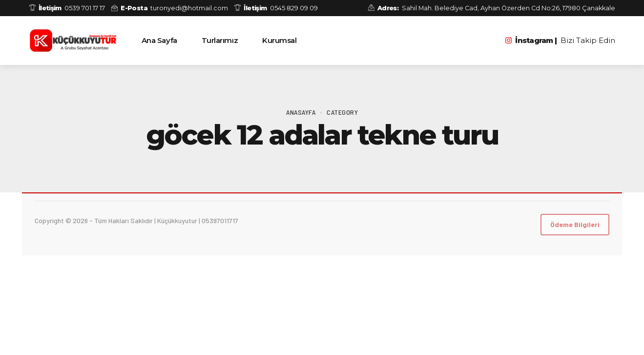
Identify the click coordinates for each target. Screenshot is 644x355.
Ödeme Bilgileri (575, 224)
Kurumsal (279, 40)
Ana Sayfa (159, 40)
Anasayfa (301, 112)
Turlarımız (220, 40)
